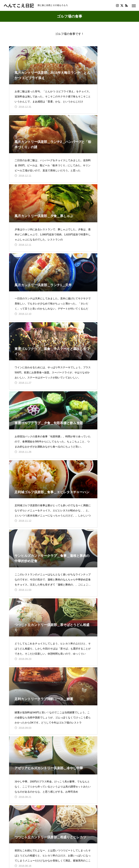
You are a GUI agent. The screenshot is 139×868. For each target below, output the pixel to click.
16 (83, 780)
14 (65, 780)
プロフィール (18, 843)
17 (92, 780)
